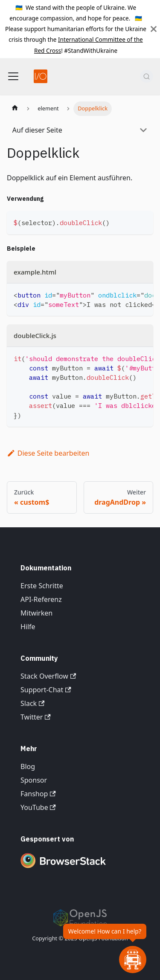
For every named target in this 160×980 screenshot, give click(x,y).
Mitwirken (36, 613)
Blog (28, 766)
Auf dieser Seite (37, 130)
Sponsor (34, 780)
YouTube (38, 807)
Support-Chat (46, 690)
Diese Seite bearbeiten (48, 453)
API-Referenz (41, 599)
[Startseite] (15, 109)
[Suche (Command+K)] (147, 76)
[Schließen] (154, 29)
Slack (32, 703)
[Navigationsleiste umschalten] (13, 76)
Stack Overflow (48, 676)
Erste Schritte (42, 586)
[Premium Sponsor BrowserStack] (63, 869)
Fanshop (38, 794)
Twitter (36, 717)
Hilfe (28, 627)
